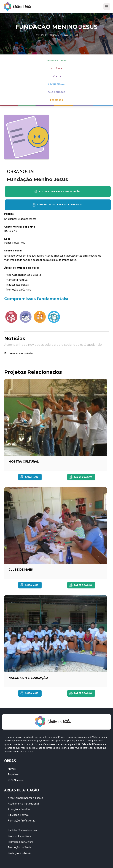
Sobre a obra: (13, 251)
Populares (14, 774)
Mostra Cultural (24, 462)
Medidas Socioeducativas (23, 830)
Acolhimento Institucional (23, 803)
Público (9, 214)
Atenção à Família (19, 809)
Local (8, 239)
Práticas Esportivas (19, 836)
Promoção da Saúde (20, 847)
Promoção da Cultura (21, 842)
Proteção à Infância (20, 853)
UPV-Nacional (16, 780)
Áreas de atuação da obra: (21, 268)
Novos (12, 769)
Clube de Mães (21, 570)
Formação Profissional (21, 820)
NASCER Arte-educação (28, 678)
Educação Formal (18, 815)
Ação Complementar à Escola (25, 798)
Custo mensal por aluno (20, 227)
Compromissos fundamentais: (36, 299)
